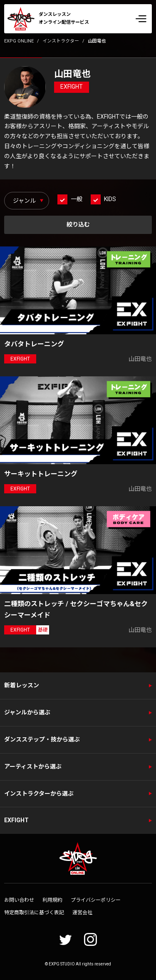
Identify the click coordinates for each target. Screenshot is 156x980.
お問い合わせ (19, 900)
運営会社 (82, 913)
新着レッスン (22, 685)
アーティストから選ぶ (33, 766)
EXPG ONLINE (19, 41)
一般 (77, 199)
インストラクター (61, 41)
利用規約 (52, 900)
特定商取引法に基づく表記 (34, 913)
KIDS (110, 199)
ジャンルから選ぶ (27, 712)
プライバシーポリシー (96, 900)
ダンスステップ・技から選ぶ (42, 739)
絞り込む (78, 224)
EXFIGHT (16, 820)
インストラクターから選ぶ (39, 793)
